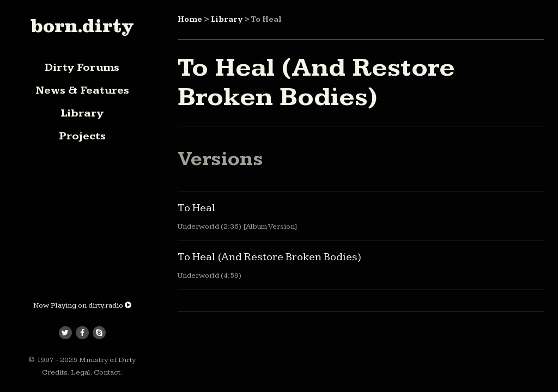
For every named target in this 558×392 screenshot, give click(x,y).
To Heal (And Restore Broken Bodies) (269, 257)
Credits (55, 372)
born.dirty (82, 26)
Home (190, 20)
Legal (81, 372)
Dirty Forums (82, 68)
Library (82, 113)
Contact (107, 372)
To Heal (196, 208)
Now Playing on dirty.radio (82, 305)
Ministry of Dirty (107, 360)
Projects (82, 136)
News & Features (82, 90)
